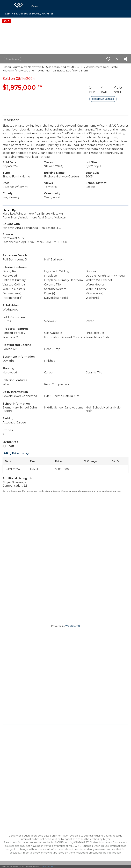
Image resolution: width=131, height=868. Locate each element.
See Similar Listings (103, 99)
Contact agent (12, 59)
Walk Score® (73, 626)
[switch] (108, 59)
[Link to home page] (19, 5)
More (34, 6)
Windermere (48, 866)
